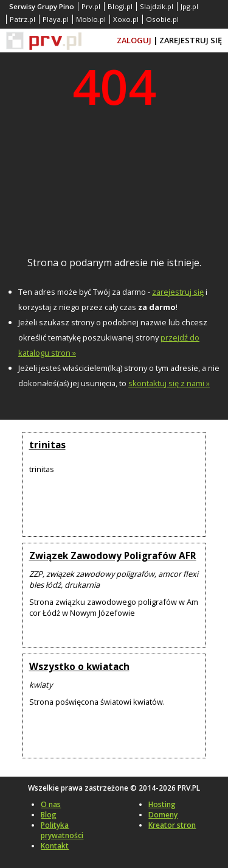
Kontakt (55, 846)
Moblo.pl (91, 19)
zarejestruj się (178, 292)
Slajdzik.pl (157, 6)
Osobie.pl (162, 19)
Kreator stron (172, 825)
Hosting (162, 804)
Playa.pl (56, 19)
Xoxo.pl (126, 19)
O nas (51, 804)
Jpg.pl (189, 6)
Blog (49, 815)
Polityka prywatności (62, 830)
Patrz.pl (22, 19)
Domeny (163, 815)
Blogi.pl (120, 6)
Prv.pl (91, 6)
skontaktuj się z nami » (169, 383)
